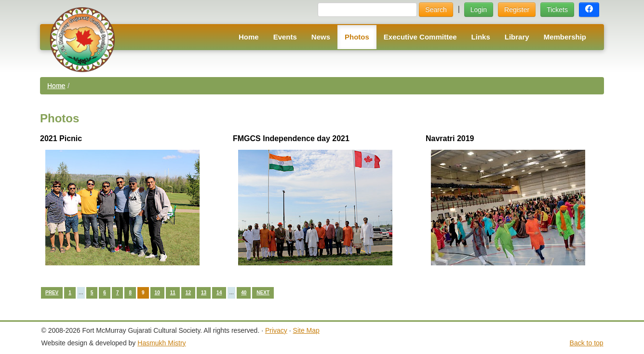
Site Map (306, 330)
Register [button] (517, 10)
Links (481, 37)
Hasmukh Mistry (161, 343)
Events (285, 37)
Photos (357, 37)
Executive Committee (420, 37)
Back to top (587, 343)
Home (249, 37)
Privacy (276, 330)
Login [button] (479, 10)
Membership (565, 37)
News (321, 37)
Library (517, 37)
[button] (589, 10)
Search (436, 10)
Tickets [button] (557, 10)
